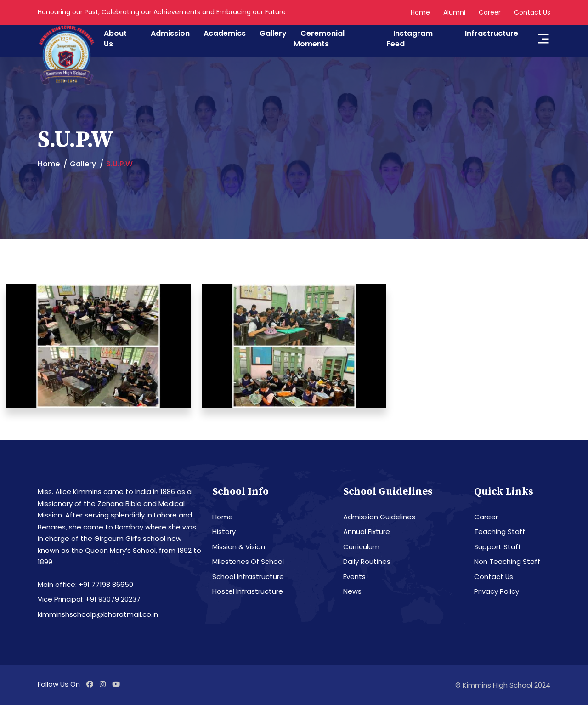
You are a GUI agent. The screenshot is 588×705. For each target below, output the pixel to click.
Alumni (454, 12)
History (224, 532)
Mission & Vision (239, 547)
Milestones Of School (248, 561)
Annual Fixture (367, 532)
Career (490, 12)
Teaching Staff (500, 532)
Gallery (273, 33)
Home (420, 12)
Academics (225, 33)
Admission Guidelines (379, 517)
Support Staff (498, 547)
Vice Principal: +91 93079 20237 (89, 599)
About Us (115, 39)
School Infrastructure (248, 577)
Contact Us (532, 12)
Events (354, 577)
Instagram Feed (410, 39)
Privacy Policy (497, 591)
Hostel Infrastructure (248, 591)
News (352, 591)
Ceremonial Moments (319, 39)
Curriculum (361, 547)
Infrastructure (492, 33)
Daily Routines (367, 561)
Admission (170, 33)
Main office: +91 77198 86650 (85, 584)
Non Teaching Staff (507, 561)
